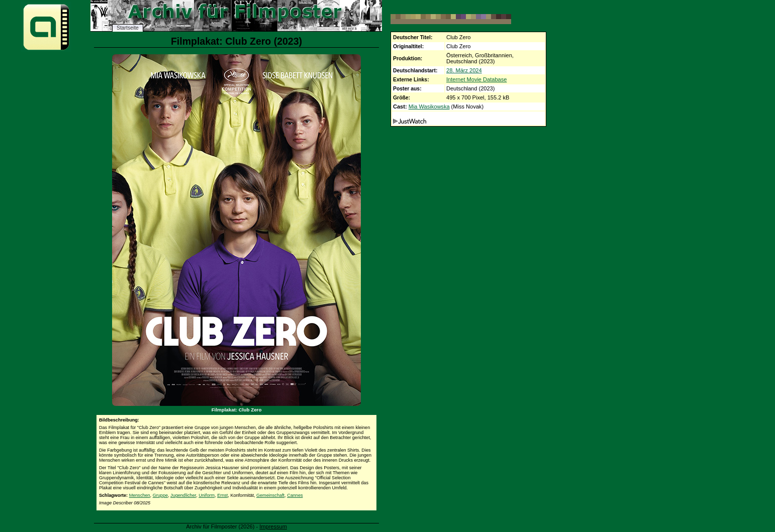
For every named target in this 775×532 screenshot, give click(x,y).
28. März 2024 (464, 70)
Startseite (128, 28)
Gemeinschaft (270, 495)
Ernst (222, 495)
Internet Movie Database (476, 79)
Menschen (140, 495)
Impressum (273, 526)
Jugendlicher (183, 495)
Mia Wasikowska (429, 107)
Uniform (207, 495)
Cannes (295, 495)
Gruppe (160, 495)
